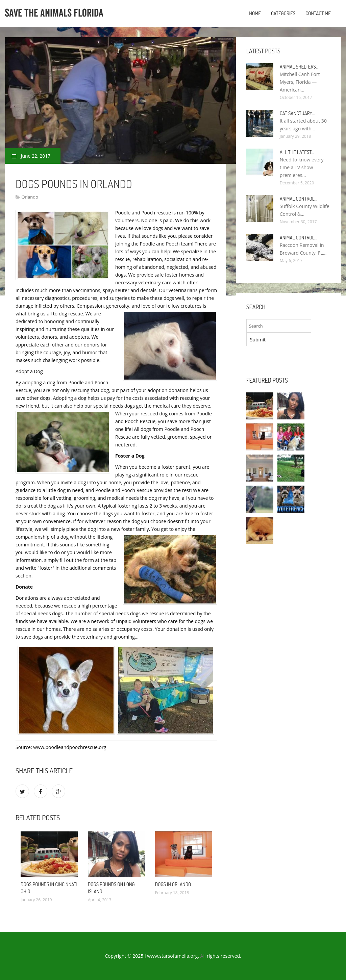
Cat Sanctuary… (297, 113)
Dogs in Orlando (173, 884)
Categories (283, 13)
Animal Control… (299, 199)
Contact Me (318, 13)
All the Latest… (297, 152)
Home (255, 13)
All (203, 956)
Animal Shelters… (299, 67)
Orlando (30, 197)
